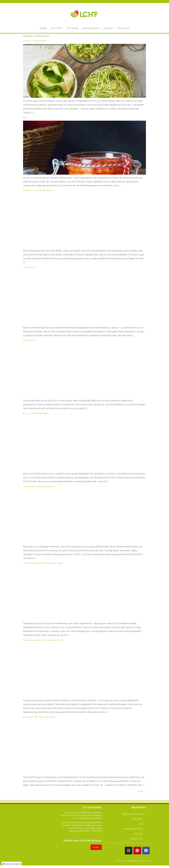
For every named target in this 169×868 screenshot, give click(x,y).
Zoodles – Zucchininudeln (35, 41)
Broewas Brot (29, 340)
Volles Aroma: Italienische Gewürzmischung (43, 640)
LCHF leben (108, 28)
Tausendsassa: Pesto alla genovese (39, 486)
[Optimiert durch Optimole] (12, 864)
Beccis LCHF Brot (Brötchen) (36, 413)
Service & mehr (123, 28)
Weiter (142, 791)
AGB (141, 824)
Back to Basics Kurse (91, 28)
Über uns (138, 834)
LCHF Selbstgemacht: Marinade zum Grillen (43, 563)
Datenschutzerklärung (132, 814)
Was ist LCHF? (57, 28)
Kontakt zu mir (136, 839)
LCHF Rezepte (73, 28)
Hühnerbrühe (29, 267)
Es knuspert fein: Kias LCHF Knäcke (40, 717)
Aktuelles (43, 28)
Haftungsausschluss (133, 829)
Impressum (137, 819)
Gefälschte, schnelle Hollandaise (38, 190)
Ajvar (25, 117)
